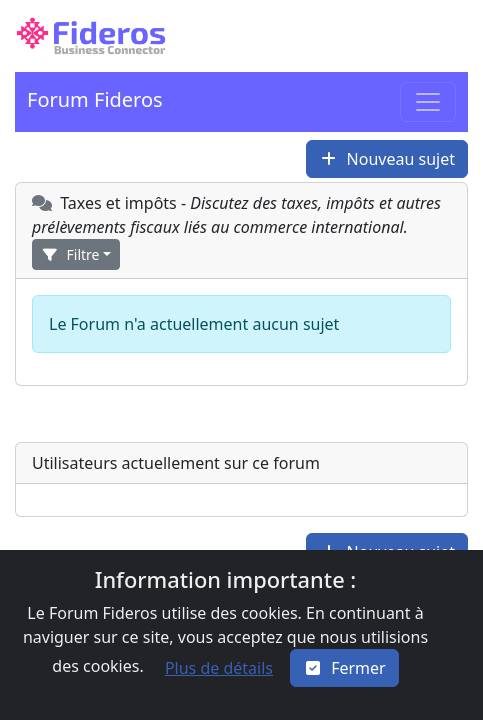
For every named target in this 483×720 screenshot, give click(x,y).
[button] (91, 36)
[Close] (344, 668)
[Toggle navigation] (428, 102)
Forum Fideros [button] (95, 99)
